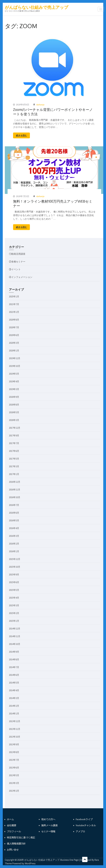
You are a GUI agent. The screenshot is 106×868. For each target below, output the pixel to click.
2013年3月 (14, 783)
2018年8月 (14, 405)
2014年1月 (14, 714)
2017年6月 (14, 451)
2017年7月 (14, 443)
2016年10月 (15, 497)
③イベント (15, 269)
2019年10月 (15, 366)
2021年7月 (14, 304)
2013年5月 (14, 775)
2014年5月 (14, 683)
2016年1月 (14, 551)
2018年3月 (14, 420)
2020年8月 (14, 320)
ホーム (10, 819)
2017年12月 (15, 428)
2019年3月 (14, 389)
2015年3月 (14, 605)
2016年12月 (15, 482)
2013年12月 (15, 721)
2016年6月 (14, 513)
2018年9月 (14, 397)
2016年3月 (14, 536)
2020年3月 (14, 343)
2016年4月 (14, 528)
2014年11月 (15, 636)
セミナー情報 (48, 831)
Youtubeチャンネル (86, 825)
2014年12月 (15, 629)
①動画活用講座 (17, 254)
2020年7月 (14, 327)
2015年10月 (15, 567)
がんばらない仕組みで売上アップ (37, 7)
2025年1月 (14, 297)
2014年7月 (14, 667)
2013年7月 (14, 760)
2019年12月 (15, 358)
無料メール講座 (49, 825)
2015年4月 (14, 598)
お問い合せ (13, 850)
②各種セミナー (17, 262)
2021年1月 (14, 312)
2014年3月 (14, 698)
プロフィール (14, 831)
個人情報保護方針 (16, 844)
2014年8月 (14, 659)
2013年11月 (15, 729)
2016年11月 (15, 490)
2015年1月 (14, 621)
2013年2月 (14, 791)
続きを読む (21, 135)
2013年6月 (14, 768)
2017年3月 (14, 466)
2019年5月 (14, 374)
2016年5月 (14, 520)
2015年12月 (15, 559)
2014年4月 (14, 690)
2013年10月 (15, 737)
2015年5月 (14, 590)
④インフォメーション (21, 277)
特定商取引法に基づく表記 (21, 838)
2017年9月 (14, 436)
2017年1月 (14, 474)
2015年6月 (14, 582)
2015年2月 (14, 613)
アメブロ (80, 831)
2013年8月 (14, 752)
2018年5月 (14, 412)
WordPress (30, 863)
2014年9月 (14, 652)
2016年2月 (14, 544)
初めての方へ (48, 819)
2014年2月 (14, 706)
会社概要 (12, 825)
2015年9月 (14, 575)
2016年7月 (14, 505)
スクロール (85, 859)
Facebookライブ (84, 819)
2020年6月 (14, 335)
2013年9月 (14, 744)
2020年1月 (14, 351)
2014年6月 (14, 675)
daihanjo (40, 105)
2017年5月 (14, 459)
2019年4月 (14, 381)
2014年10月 (15, 644)
